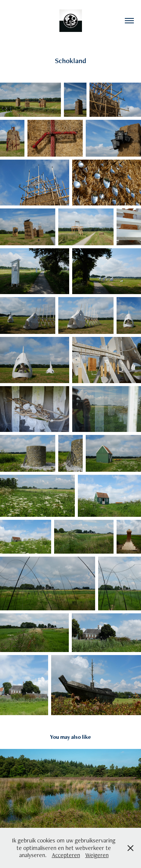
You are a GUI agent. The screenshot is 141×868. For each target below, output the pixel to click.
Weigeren (97, 855)
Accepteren (66, 855)
